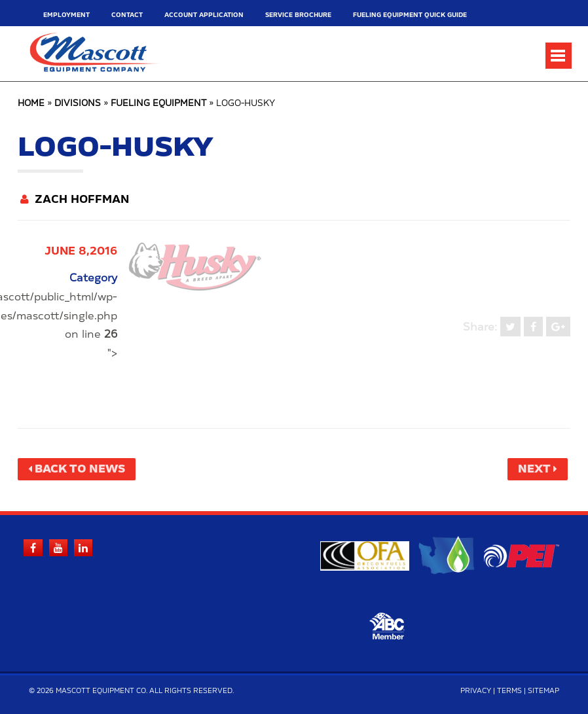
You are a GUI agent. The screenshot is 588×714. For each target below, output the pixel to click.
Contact (127, 15)
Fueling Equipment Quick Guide (410, 15)
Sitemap (543, 691)
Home (31, 104)
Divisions (78, 104)
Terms (509, 691)
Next (534, 469)
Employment (66, 15)
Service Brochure (298, 15)
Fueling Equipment (158, 104)
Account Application (204, 15)
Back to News (80, 469)
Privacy (476, 691)
